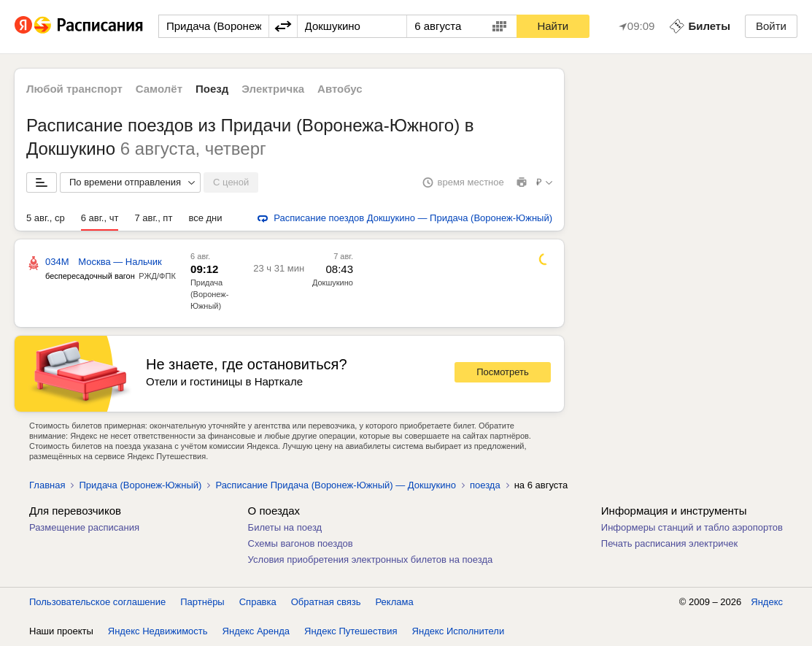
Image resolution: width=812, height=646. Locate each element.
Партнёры (202, 602)
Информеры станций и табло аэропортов (692, 527)
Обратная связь (326, 602)
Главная (47, 485)
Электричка (273, 89)
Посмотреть (503, 372)
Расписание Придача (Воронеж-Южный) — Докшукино (336, 485)
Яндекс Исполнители (459, 631)
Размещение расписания (84, 527)
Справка (258, 602)
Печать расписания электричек (669, 543)
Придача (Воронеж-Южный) (209, 294)
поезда (485, 485)
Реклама (395, 602)
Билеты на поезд (285, 527)
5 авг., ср (46, 218)
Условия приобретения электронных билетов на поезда (371, 560)
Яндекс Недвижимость (158, 631)
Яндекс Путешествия (351, 631)
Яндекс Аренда (256, 631)
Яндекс (767, 602)
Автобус (340, 89)
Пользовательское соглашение (97, 602)
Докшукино (333, 282)
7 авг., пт (153, 218)
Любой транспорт (74, 89)
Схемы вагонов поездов (301, 543)
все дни (205, 218)
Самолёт (159, 89)
